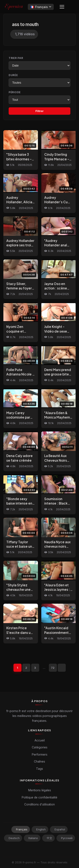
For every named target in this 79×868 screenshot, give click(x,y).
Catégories (40, 747)
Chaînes (39, 761)
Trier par (16, 58)
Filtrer (39, 111)
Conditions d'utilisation (39, 804)
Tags (39, 769)
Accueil (40, 740)
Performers (40, 754)
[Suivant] (62, 668)
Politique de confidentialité (39, 797)
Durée (13, 75)
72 (53, 668)
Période (15, 92)
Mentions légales (40, 790)
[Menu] (62, 7)
